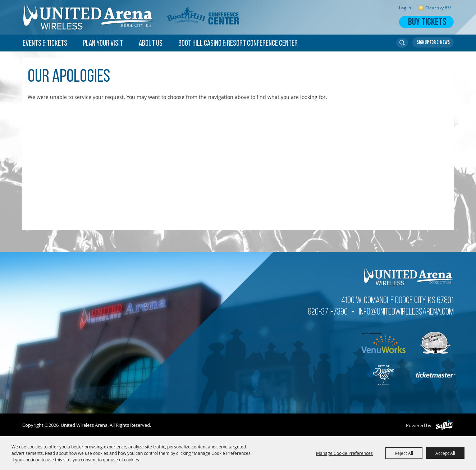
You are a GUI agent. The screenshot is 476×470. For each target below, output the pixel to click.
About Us (151, 44)
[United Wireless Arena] (89, 17)
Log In (405, 8)
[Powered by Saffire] (444, 425)
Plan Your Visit (103, 44)
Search (402, 43)
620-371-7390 (328, 312)
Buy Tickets (427, 22)
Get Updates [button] (433, 42)
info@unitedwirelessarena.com (406, 312)
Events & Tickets (45, 44)
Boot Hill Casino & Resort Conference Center (238, 44)
